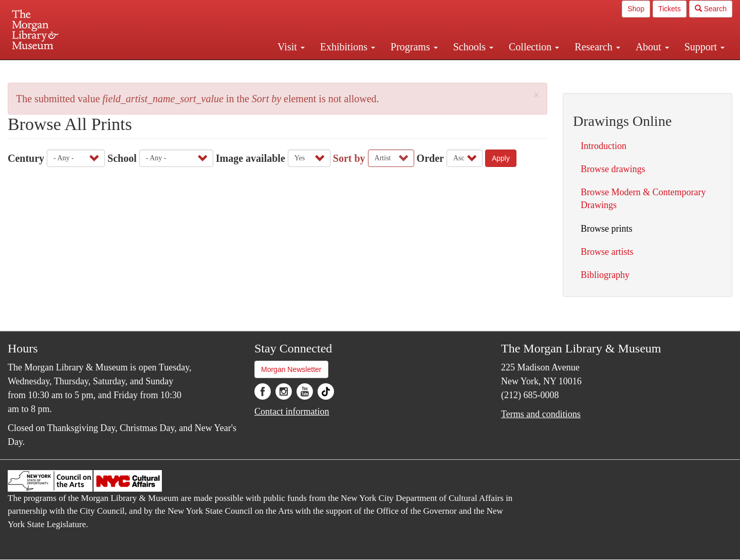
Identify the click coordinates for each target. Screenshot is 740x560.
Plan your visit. (248, 69)
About (652, 47)
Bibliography (605, 275)
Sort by (349, 158)
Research (597, 47)
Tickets (670, 9)
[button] (536, 95)
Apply (501, 158)
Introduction (604, 146)
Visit (291, 47)
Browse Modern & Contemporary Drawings (643, 199)
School (122, 158)
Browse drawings (613, 169)
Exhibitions (348, 47)
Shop (636, 9)
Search (711, 9)
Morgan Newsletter (291, 369)
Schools (473, 47)
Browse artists (607, 252)
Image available (251, 158)
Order (430, 158)
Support (705, 47)
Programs (414, 47)
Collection (534, 47)
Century (26, 158)
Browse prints (607, 229)
